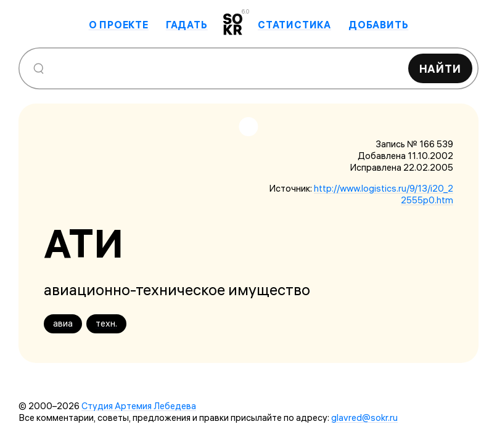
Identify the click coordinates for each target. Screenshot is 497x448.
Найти (441, 69)
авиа (63, 323)
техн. (106, 323)
